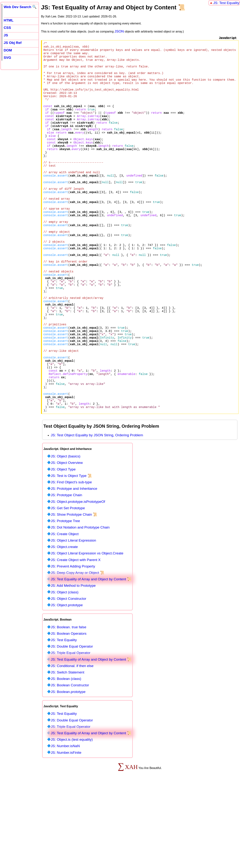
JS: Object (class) (65, 674)
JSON (119, 31)
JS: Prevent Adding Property (73, 649)
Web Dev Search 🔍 (20, 7)
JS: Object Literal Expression (73, 623)
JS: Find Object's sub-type (71, 564)
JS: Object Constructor (69, 681)
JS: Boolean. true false (69, 709)
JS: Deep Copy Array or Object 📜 (78, 655)
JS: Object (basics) (66, 539)
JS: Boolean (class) (66, 761)
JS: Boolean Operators (69, 716)
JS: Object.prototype (67, 687)
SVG (7, 58)
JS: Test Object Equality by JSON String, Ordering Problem (97, 517)
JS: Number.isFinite (66, 835)
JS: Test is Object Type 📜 (71, 558)
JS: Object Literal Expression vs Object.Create (87, 636)
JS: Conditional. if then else (72, 748)
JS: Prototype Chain (66, 577)
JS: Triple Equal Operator (71, 735)
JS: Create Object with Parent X (76, 642)
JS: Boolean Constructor (70, 767)
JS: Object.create (64, 629)
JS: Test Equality (226, 3)
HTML (9, 20)
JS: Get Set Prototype (68, 590)
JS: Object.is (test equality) (72, 822)
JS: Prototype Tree (65, 603)
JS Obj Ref (13, 43)
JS (6, 35)
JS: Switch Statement (67, 755)
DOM (8, 50)
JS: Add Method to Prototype (73, 668)
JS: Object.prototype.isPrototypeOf (78, 584)
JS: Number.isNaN (65, 828)
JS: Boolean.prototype (68, 774)
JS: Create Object (65, 616)
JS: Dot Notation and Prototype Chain (80, 610)
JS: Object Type (63, 552)
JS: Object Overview (67, 545)
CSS (7, 28)
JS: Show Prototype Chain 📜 (74, 597)
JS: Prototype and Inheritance (74, 571)
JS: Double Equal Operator (72, 729)
